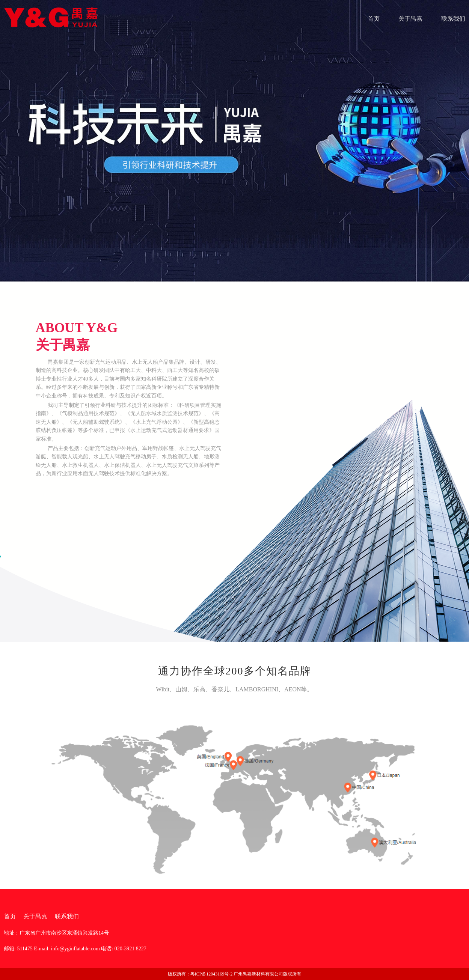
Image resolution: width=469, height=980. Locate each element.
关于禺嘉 (410, 19)
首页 (374, 19)
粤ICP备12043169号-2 (212, 974)
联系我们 (453, 19)
